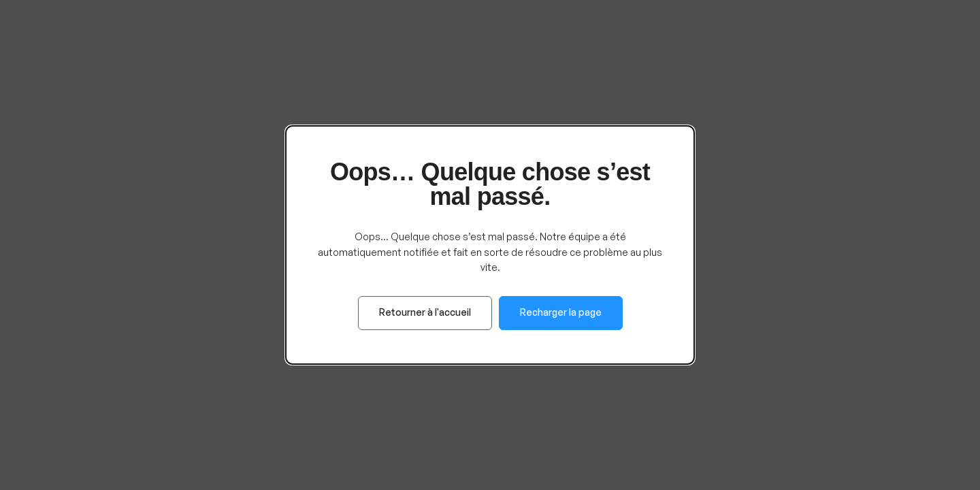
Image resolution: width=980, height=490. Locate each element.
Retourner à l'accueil (425, 312)
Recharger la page (561, 312)
